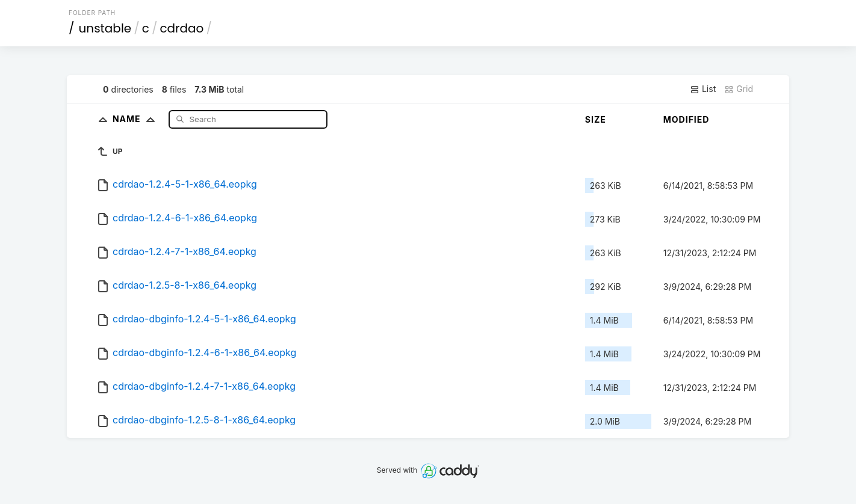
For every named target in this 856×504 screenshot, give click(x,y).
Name (136, 119)
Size (596, 119)
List (703, 89)
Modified (687, 119)
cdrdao (181, 28)
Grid (739, 89)
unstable (105, 28)
